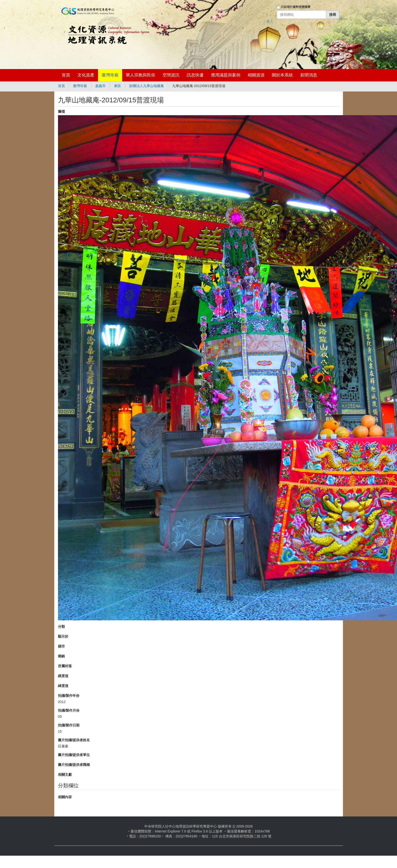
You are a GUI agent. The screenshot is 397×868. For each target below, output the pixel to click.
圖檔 (61, 111)
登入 (270, 21)
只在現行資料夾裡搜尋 (296, 7)
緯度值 (63, 686)
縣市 (61, 646)
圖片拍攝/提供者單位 (74, 755)
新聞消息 (309, 75)
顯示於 (63, 636)
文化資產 (86, 75)
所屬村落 (65, 666)
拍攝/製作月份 (69, 710)
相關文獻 (65, 775)
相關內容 (65, 797)
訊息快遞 (195, 75)
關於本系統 (282, 75)
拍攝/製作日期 (69, 725)
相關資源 (256, 75)
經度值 (63, 676)
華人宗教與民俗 (141, 75)
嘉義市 (100, 86)
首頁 (66, 75)
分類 (61, 627)
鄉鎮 (61, 656)
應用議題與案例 (226, 75)
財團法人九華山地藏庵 (147, 86)
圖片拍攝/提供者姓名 (74, 740)
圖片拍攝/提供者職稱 (74, 765)
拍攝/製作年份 (69, 696)
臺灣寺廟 (110, 75)
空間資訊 (171, 75)
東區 (117, 86)
